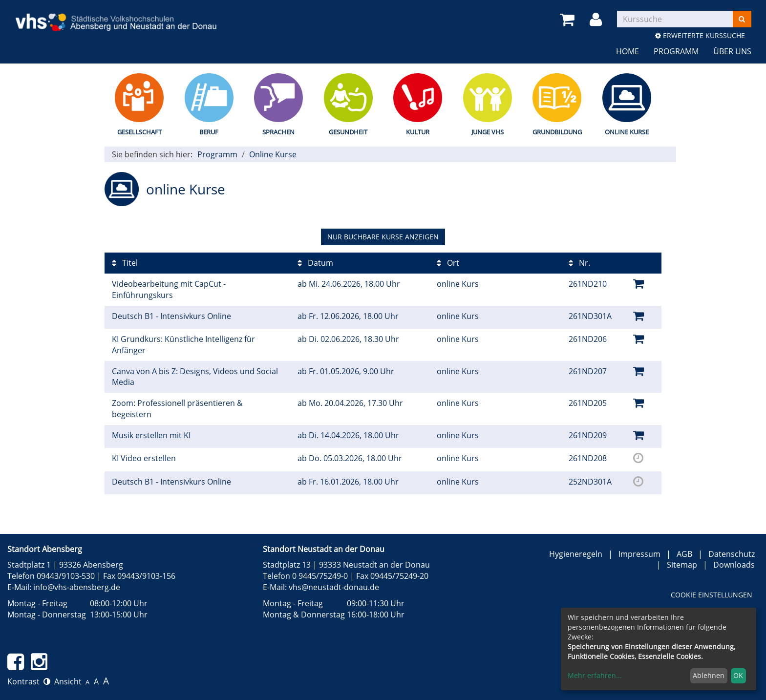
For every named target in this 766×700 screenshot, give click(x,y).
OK (738, 675)
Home (628, 51)
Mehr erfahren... (595, 675)
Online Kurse (627, 132)
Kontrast (29, 681)
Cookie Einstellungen (712, 595)
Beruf (209, 132)
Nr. (579, 263)
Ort (448, 263)
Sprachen (278, 132)
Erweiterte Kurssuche (700, 35)
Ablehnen (709, 675)
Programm (676, 51)
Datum (315, 263)
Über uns (732, 51)
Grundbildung (557, 132)
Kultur (418, 132)
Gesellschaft (139, 132)
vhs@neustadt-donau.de (334, 587)
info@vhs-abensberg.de (77, 587)
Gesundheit (348, 132)
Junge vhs (488, 132)
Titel (125, 263)
